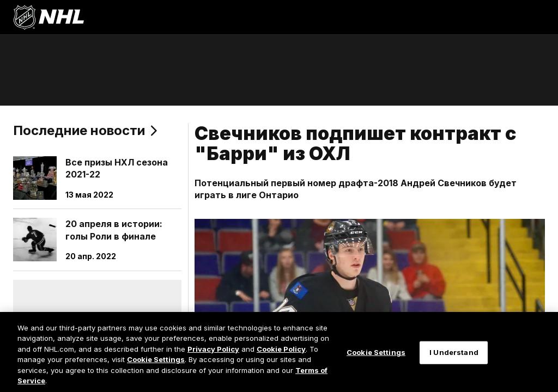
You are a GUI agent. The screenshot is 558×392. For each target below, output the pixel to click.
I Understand (454, 352)
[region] (279, 352)
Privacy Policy (213, 349)
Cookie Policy (281, 349)
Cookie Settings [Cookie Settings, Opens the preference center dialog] (376, 352)
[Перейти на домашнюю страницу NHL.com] (48, 17)
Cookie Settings (156, 359)
